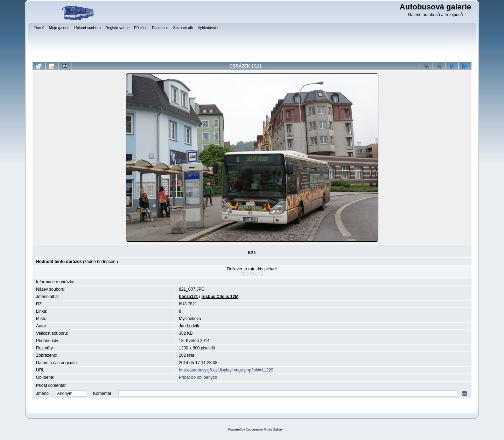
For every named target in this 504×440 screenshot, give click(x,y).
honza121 (188, 297)
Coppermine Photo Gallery (264, 430)
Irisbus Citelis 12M (220, 297)
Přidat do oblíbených (198, 377)
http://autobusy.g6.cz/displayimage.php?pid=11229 (226, 370)
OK (464, 394)
